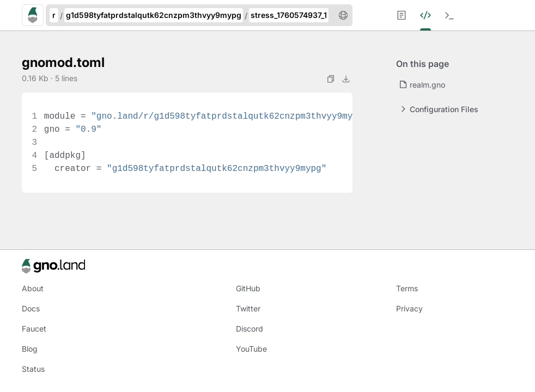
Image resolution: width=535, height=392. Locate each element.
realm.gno (422, 85)
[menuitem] (408, 15)
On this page (422, 64)
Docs (31, 308)
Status (33, 369)
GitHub (248, 288)
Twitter (248, 308)
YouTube (251, 349)
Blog (30, 349)
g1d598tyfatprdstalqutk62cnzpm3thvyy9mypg (154, 15)
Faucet (34, 329)
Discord (250, 329)
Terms (407, 288)
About (33, 288)
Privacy (409, 308)
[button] (343, 15)
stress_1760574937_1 (289, 15)
